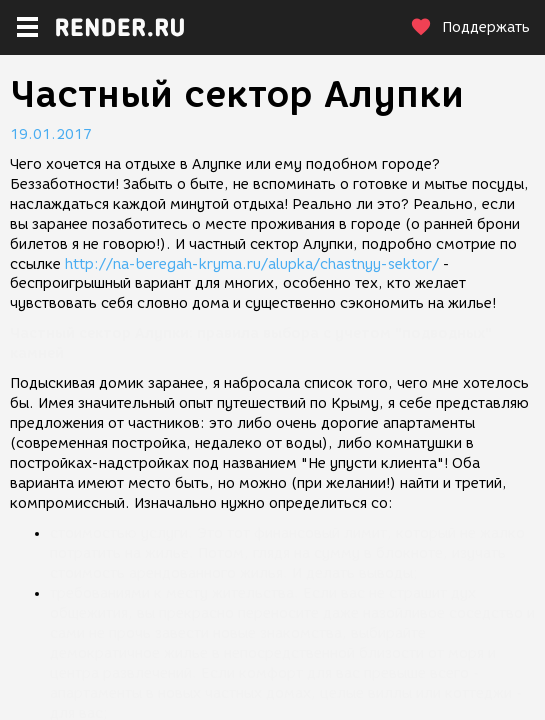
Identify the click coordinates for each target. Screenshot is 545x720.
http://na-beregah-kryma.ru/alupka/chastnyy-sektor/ (252, 264)
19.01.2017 (51, 134)
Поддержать (470, 27)
